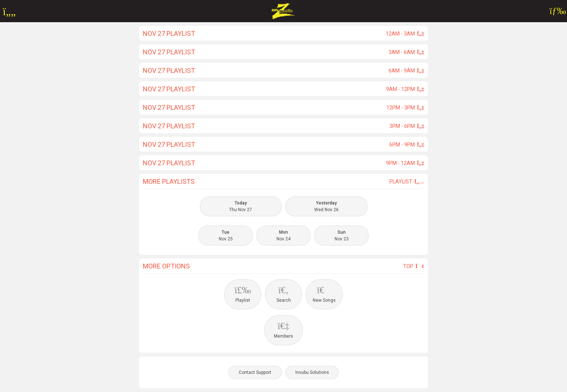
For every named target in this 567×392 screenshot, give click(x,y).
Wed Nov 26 (326, 206)
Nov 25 (226, 236)
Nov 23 (342, 236)
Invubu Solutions (312, 372)
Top (414, 266)
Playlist (407, 182)
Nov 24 (283, 236)
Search (284, 294)
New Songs (324, 294)
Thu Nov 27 (241, 206)
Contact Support (255, 372)
